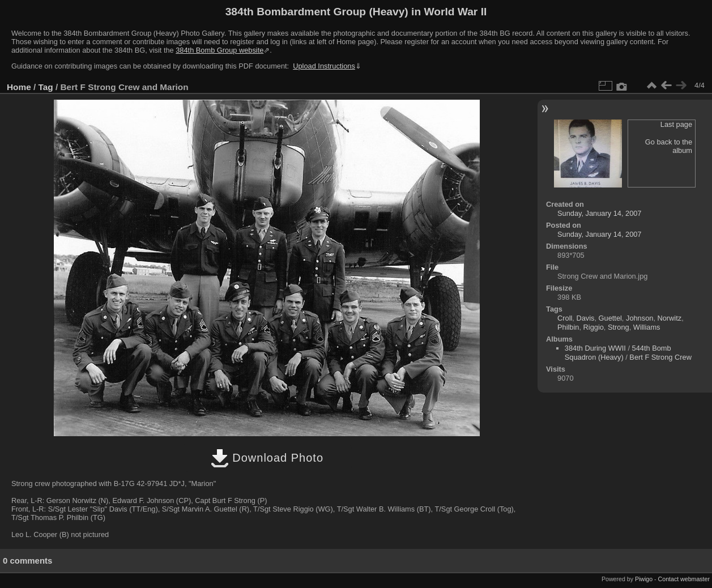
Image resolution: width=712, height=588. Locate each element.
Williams (647, 327)
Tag (46, 87)
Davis (585, 318)
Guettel (610, 318)
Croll (565, 318)
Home (19, 87)
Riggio (594, 327)
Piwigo (644, 579)
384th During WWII (595, 348)
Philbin (568, 327)
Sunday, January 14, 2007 (599, 213)
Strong (619, 327)
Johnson (639, 318)
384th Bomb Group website (219, 50)
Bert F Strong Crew (660, 357)
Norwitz (670, 318)
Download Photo (267, 458)
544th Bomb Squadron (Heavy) (618, 353)
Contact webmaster (684, 579)
